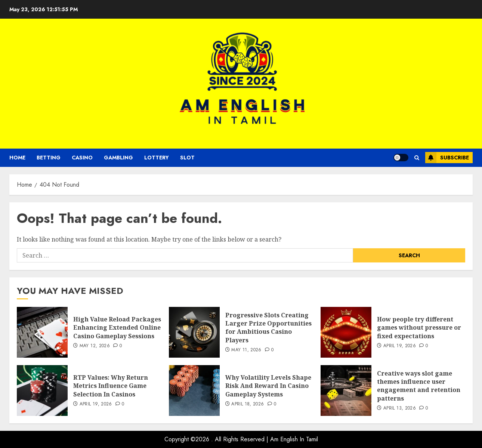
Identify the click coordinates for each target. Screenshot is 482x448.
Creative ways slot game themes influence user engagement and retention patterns (419, 386)
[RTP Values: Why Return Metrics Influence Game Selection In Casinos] (42, 391)
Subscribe (447, 158)
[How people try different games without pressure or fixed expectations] (346, 332)
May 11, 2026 (246, 350)
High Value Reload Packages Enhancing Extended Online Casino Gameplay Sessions (117, 328)
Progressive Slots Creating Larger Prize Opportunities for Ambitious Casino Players (268, 328)
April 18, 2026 (248, 404)
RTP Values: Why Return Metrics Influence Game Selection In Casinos (111, 386)
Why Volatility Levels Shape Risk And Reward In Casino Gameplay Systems (268, 386)
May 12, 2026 (95, 346)
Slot (187, 158)
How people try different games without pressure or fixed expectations (419, 328)
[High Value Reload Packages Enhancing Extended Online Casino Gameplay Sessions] (42, 332)
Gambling (118, 158)
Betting (49, 158)
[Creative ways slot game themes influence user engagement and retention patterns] (346, 391)
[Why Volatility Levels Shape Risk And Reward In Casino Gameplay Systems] (194, 391)
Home (17, 158)
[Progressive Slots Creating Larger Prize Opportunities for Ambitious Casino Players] (194, 332)
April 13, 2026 (400, 408)
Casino (82, 158)
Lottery (157, 158)
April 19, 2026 (400, 346)
